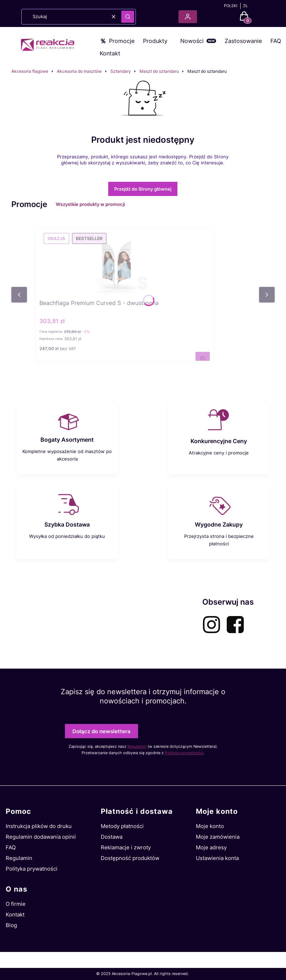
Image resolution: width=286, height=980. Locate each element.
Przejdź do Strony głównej (143, 189)
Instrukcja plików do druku (39, 826)
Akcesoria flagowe (30, 71)
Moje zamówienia (218, 837)
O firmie (16, 904)
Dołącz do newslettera (101, 731)
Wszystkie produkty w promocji (95, 204)
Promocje (122, 41)
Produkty (155, 41)
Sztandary (121, 71)
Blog (11, 925)
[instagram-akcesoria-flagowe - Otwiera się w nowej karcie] (211, 625)
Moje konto (210, 826)
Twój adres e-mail (79, 719)
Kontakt (110, 53)
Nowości (192, 41)
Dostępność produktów (130, 858)
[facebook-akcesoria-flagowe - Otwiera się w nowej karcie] (235, 625)
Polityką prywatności (184, 753)
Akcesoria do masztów (79, 71)
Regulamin (137, 746)
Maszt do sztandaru (159, 71)
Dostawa (112, 837)
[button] (128, 17)
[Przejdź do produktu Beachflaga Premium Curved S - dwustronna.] (125, 262)
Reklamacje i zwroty (126, 847)
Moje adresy (211, 847)
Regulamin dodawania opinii (41, 837)
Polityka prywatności (32, 869)
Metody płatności (122, 826)
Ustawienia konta (217, 858)
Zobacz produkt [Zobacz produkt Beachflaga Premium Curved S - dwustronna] (203, 359)
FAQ (276, 41)
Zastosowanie (243, 41)
